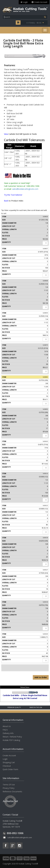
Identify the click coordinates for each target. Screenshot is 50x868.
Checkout (7, 766)
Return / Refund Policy (12, 737)
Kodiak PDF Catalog (11, 740)
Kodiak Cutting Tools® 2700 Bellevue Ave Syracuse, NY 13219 (12, 824)
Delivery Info (8, 733)
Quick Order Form (10, 769)
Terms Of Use (9, 785)
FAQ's (5, 730)
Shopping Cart (9, 762)
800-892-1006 (15, 833)
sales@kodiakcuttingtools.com (25, 189)
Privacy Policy (9, 788)
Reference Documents (12, 791)
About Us (7, 726)
